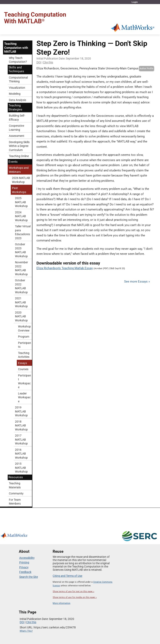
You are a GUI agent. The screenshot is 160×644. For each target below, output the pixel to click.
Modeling (15, 94)
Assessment (17, 136)
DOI (39, 62)
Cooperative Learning (17, 128)
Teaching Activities (24, 355)
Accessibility (27, 558)
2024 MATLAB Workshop (21, 216)
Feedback (25, 572)
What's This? (26, 631)
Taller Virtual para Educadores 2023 (23, 232)
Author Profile (146, 69)
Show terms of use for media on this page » (75, 597)
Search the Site (29, 577)
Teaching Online (19, 156)
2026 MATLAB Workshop (21, 180)
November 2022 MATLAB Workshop (21, 268)
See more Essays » (137, 282)
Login (135, 2)
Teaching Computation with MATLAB (16, 48)
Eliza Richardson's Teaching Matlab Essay (65, 268)
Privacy (24, 567)
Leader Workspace (24, 397)
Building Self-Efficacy (17, 118)
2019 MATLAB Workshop (21, 411)
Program (24, 337)
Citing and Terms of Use (67, 576)
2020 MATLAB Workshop (21, 316)
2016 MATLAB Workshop (21, 454)
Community (16, 493)
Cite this (48, 62)
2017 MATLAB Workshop (21, 439)
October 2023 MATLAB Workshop (21, 250)
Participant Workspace (25, 381)
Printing (24, 562)
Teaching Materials (15, 485)
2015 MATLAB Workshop (21, 468)
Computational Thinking (18, 80)
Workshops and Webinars (19, 170)
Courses (23, 369)
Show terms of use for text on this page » (73, 591)
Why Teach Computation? (18, 60)
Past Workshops (19, 190)
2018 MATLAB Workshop (21, 426)
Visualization (17, 88)
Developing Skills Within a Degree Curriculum (19, 146)
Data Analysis (18, 100)
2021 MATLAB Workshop (21, 302)
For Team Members (15, 502)
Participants (25, 345)
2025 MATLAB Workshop (21, 202)
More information (61, 603)
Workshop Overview (24, 328)
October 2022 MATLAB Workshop (21, 286)
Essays (22, 363)
